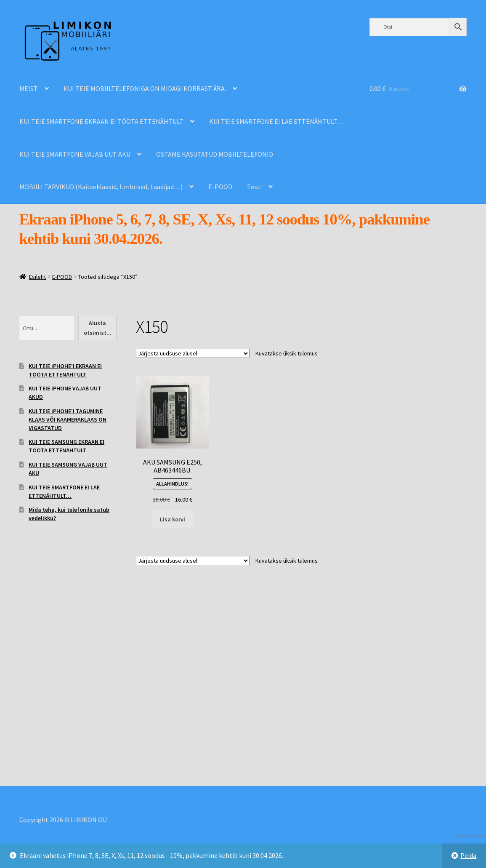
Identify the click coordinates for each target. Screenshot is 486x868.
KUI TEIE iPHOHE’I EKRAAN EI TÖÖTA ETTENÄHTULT (65, 370)
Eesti (254, 187)
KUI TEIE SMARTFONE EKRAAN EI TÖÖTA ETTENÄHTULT (101, 121)
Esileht (37, 277)
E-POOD (220, 187)
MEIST (29, 88)
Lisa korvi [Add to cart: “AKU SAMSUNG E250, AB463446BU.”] (173, 519)
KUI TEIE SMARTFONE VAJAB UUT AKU (75, 154)
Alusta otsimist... (98, 328)
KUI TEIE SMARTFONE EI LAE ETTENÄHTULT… (276, 121)
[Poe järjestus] (193, 353)
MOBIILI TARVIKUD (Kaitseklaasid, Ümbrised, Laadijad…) (101, 187)
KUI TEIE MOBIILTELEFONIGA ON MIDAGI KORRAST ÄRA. (145, 88)
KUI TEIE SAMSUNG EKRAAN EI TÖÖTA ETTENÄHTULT (66, 446)
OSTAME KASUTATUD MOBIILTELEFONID (215, 154)
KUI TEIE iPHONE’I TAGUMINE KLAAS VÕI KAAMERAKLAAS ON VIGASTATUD (68, 419)
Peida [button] (468, 855)
